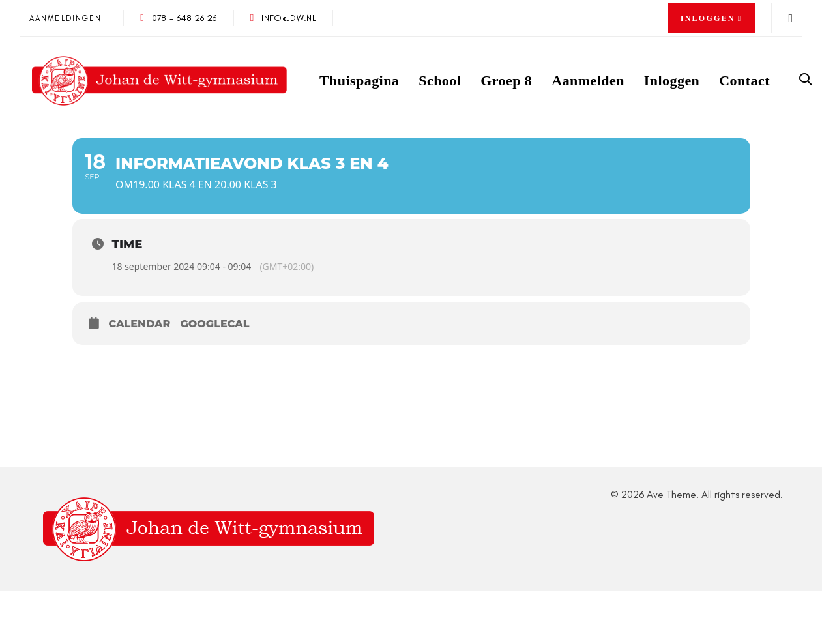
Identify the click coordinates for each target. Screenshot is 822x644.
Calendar (140, 324)
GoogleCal (214, 324)
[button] (712, 18)
